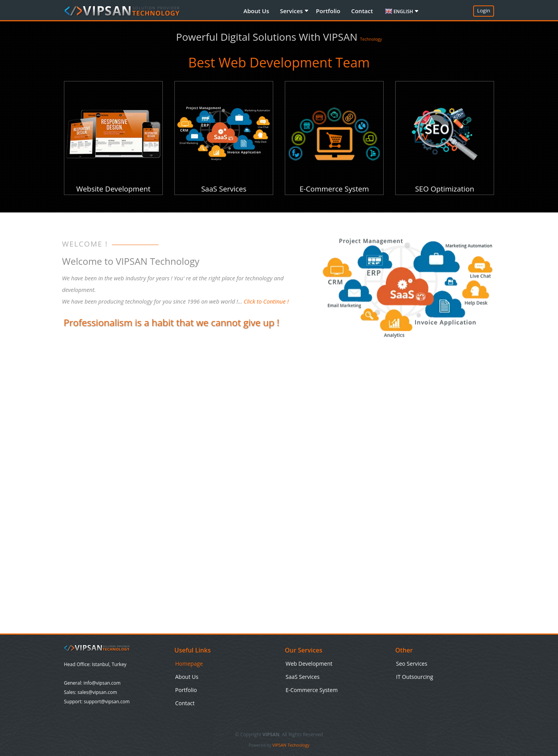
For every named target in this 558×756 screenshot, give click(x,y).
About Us (256, 11)
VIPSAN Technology (291, 745)
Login (484, 10)
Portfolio (328, 11)
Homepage (189, 664)
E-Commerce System (312, 690)
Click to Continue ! (266, 301)
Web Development (309, 664)
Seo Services (412, 664)
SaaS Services (303, 677)
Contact (362, 11)
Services (292, 11)
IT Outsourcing (415, 677)
